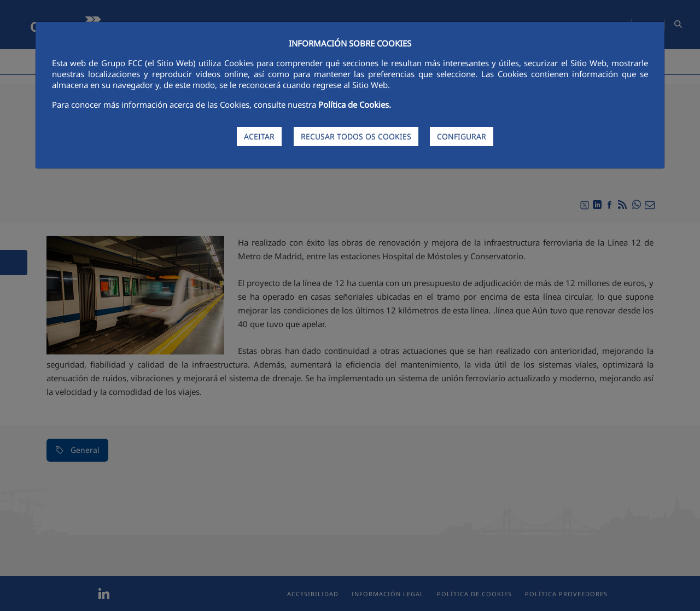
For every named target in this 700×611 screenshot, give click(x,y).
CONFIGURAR (462, 136)
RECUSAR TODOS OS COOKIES (356, 136)
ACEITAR (259, 136)
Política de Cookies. (355, 104)
